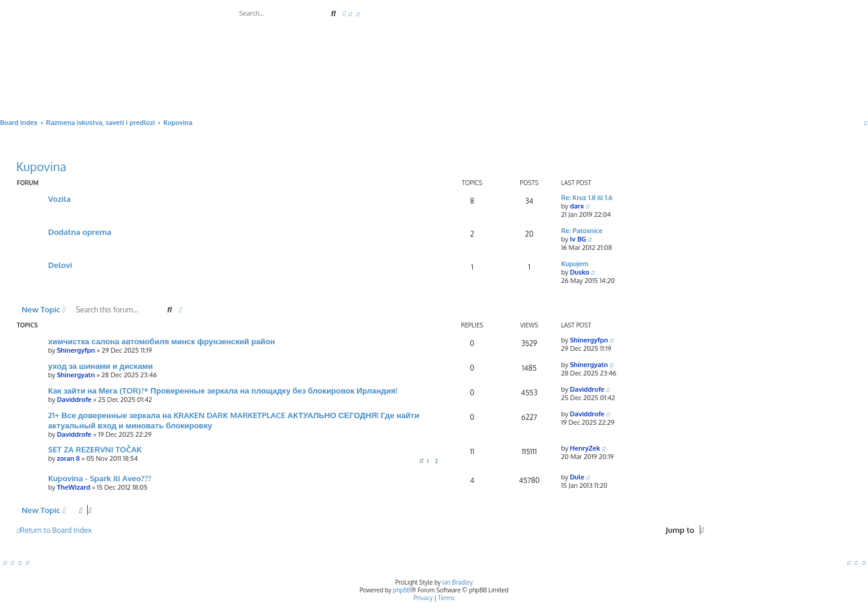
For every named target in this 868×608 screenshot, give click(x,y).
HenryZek (585, 448)
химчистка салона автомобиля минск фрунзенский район (162, 341)
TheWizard (74, 487)
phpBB (402, 590)
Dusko (580, 272)
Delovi (60, 265)
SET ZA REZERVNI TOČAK (95, 449)
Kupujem (575, 264)
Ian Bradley (457, 582)
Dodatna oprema (80, 232)
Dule (577, 477)
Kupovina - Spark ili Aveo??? (100, 478)
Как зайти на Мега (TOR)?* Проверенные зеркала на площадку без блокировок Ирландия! (223, 390)
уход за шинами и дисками (100, 366)
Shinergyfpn (76, 350)
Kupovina (41, 166)
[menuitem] (350, 14)
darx (577, 206)
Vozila (59, 199)
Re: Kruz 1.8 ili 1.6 (587, 198)
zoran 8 (68, 458)
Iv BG (578, 239)
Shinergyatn (76, 375)
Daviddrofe (74, 400)
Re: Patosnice (582, 231)
